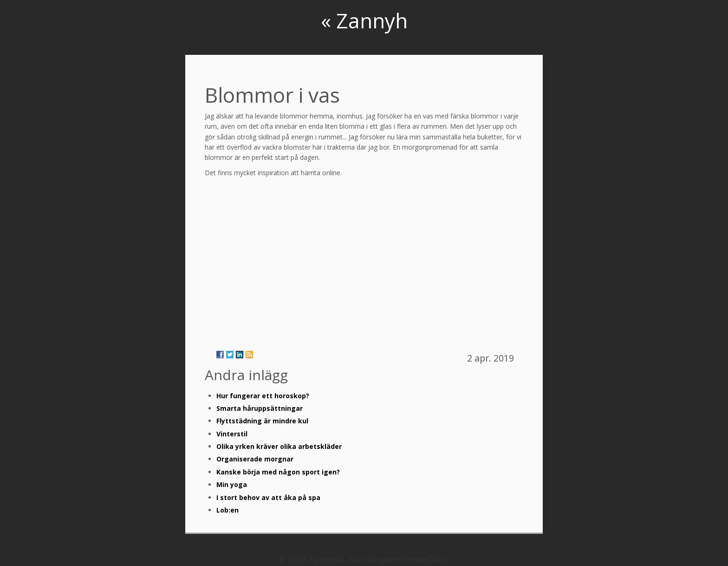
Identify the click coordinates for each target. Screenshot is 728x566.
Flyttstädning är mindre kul (262, 421)
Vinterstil (232, 434)
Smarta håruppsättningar (260, 408)
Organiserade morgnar (255, 459)
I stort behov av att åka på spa (268, 497)
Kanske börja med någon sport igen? (278, 472)
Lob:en (227, 510)
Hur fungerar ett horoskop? (263, 396)
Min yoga (232, 484)
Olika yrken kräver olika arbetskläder (279, 446)
